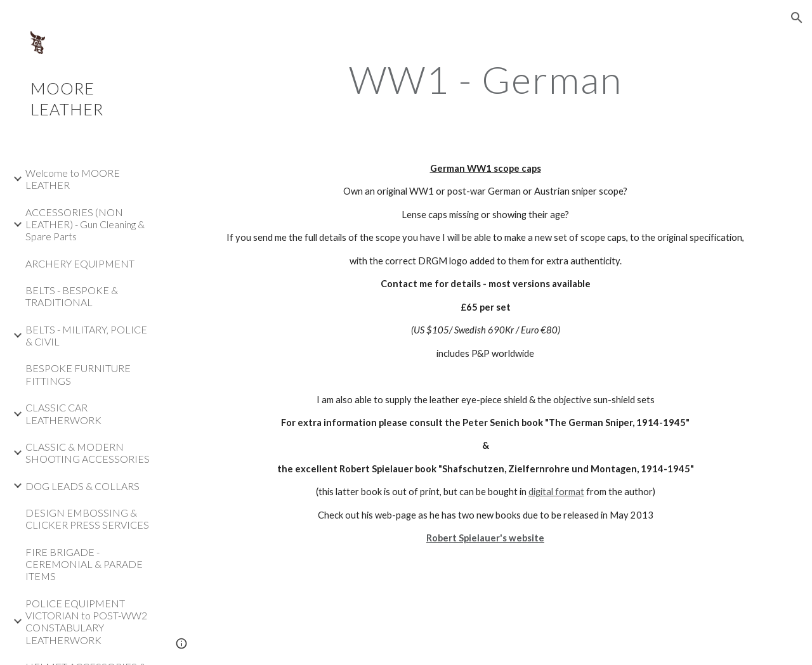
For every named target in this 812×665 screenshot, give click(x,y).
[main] (486, 79)
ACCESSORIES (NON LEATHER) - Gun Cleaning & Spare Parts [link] (85, 224)
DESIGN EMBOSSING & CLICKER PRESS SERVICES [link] (87, 519)
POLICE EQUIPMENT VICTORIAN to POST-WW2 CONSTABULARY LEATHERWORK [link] (86, 622)
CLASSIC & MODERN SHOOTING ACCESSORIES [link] (88, 453)
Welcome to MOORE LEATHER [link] (73, 179)
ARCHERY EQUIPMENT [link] (80, 263)
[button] (797, 18)
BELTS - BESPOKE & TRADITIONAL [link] (72, 296)
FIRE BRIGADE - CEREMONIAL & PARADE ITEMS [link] (84, 564)
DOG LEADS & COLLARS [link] (82, 486)
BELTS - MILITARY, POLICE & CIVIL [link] (86, 335)
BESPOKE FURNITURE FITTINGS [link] (78, 374)
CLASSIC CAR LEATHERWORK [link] (63, 413)
